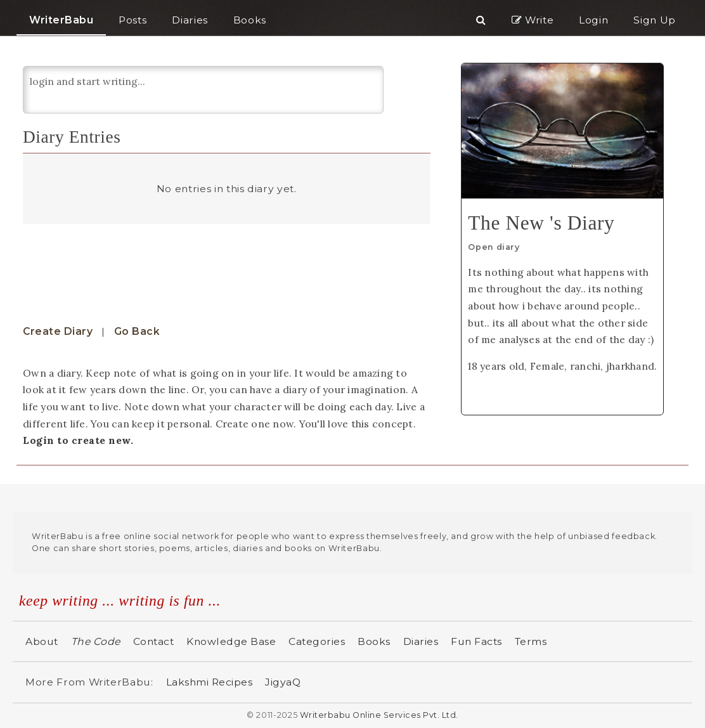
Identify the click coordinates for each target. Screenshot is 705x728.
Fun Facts (476, 641)
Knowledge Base (231, 641)
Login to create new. (78, 440)
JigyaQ (283, 682)
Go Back (137, 331)
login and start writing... (203, 90)
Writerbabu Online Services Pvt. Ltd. (379, 715)
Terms (531, 641)
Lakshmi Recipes (210, 682)
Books (374, 641)
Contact (154, 641)
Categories (317, 641)
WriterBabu (61, 20)
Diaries (421, 641)
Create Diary (58, 331)
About (42, 641)
